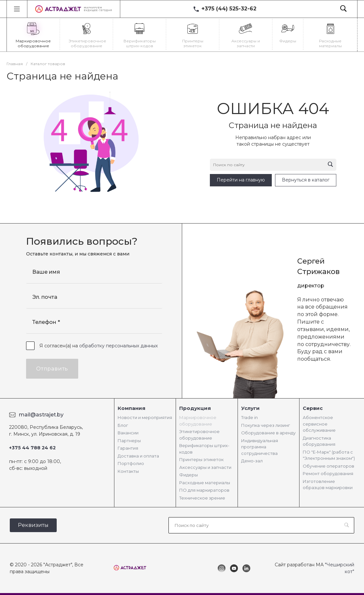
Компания (131, 408)
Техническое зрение (202, 498)
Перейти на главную (241, 180)
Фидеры (189, 475)
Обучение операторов (328, 466)
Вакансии (128, 433)
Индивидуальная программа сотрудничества (260, 447)
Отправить (52, 369)
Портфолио (131, 463)
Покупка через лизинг (266, 425)
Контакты (128, 471)
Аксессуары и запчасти (205, 467)
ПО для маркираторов (204, 490)
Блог (123, 425)
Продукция (195, 408)
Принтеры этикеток (201, 459)
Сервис (313, 408)
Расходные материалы (205, 483)
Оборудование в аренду (268, 433)
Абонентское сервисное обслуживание (319, 424)
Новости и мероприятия (145, 417)
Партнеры (129, 441)
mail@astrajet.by (41, 415)
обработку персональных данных (118, 346)
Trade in (249, 417)
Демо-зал (252, 461)
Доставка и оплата (138, 456)
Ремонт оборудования (328, 473)
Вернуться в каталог (306, 180)
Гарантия (128, 448)
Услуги (250, 408)
